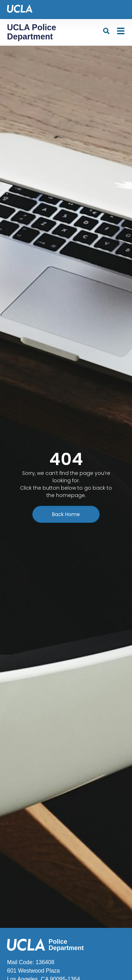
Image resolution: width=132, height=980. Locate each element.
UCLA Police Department (32, 32)
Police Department (66, 945)
